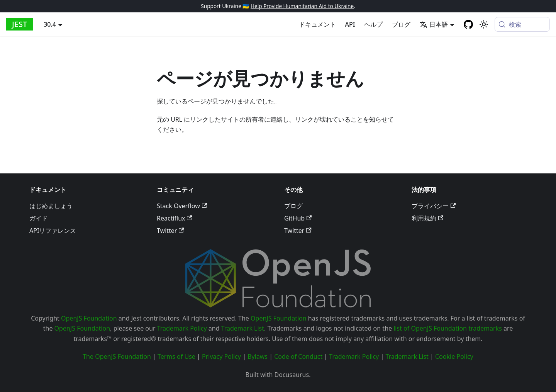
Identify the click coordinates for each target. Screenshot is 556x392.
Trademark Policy (182, 328)
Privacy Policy (221, 356)
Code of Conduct (298, 356)
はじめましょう (51, 206)
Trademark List (243, 328)
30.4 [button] (50, 24)
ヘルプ (373, 24)
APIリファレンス (53, 231)
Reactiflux (175, 218)
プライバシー (434, 206)
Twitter (170, 231)
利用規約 (427, 218)
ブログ (401, 24)
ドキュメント (317, 24)
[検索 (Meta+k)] (522, 24)
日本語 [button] (434, 24)
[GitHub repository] (468, 24)
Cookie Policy (454, 356)
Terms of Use (176, 356)
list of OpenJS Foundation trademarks (448, 328)
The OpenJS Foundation (117, 356)
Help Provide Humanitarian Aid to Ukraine (302, 6)
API (350, 24)
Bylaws (258, 356)
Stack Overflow (182, 206)
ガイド (39, 218)
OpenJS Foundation (89, 318)
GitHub (298, 218)
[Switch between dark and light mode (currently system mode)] (484, 24)
